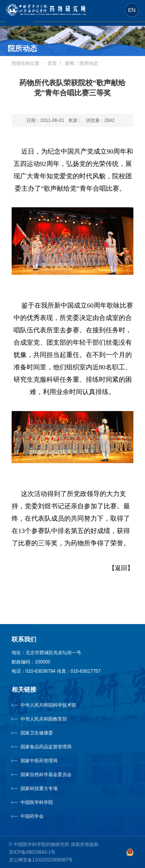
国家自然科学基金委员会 (46, 775)
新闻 (70, 63)
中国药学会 (32, 816)
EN (132, 10)
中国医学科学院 (37, 802)
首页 (52, 63)
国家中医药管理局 (49, 761)
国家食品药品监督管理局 (46, 747)
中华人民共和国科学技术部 (48, 705)
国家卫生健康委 (44, 733)
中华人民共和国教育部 (44, 719)
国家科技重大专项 (39, 788)
